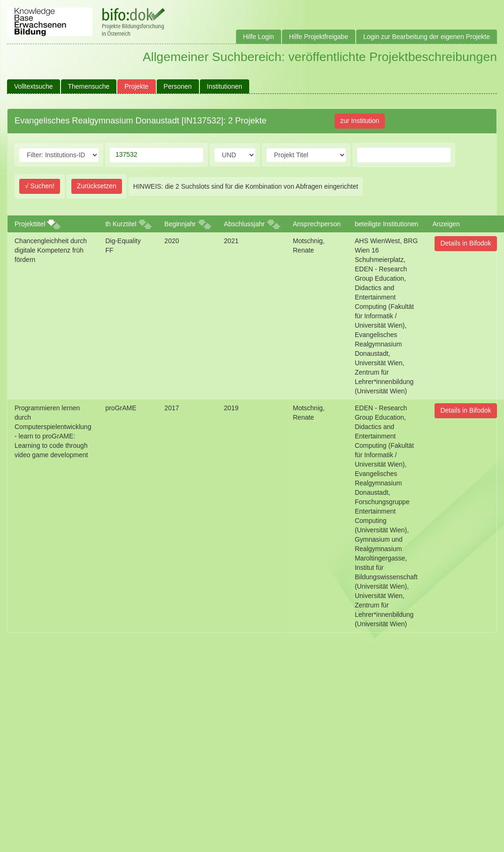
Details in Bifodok (466, 243)
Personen (178, 86)
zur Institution (360, 121)
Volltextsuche (34, 86)
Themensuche (89, 86)
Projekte (136, 86)
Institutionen (225, 86)
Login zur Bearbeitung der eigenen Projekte (427, 37)
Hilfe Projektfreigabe (319, 37)
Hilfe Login (259, 37)
